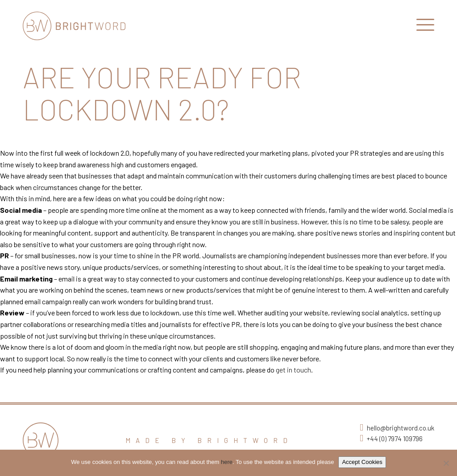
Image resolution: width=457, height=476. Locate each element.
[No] (446, 463)
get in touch (293, 370)
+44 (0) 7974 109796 (395, 439)
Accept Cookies (362, 462)
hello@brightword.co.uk (401, 428)
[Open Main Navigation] (425, 27)
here (227, 462)
